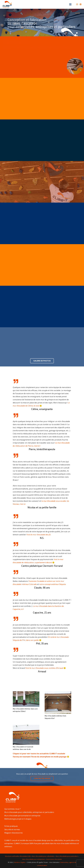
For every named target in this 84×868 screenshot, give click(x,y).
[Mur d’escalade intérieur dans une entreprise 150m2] (26, 699)
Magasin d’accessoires (14, 833)
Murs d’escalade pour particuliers (67, 856)
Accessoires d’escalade (54, 859)
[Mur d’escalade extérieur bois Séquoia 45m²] (58, 703)
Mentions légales (20, 862)
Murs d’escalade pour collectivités (43, 856)
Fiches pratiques (11, 826)
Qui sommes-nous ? (12, 809)
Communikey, (64, 862)
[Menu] (70, 4)
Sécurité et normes (12, 829)
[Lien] (7, 4)
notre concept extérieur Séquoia (52, 584)
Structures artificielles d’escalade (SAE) (18, 856)
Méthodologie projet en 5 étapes (18, 819)
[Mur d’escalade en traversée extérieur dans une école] (26, 735)
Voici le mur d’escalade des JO (39, 535)
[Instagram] (77, 4)
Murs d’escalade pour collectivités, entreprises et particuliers (29, 812)
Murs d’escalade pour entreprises (34, 859)
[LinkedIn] (80, 4)
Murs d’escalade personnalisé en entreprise (22, 816)
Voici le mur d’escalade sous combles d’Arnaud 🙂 (46, 668)
